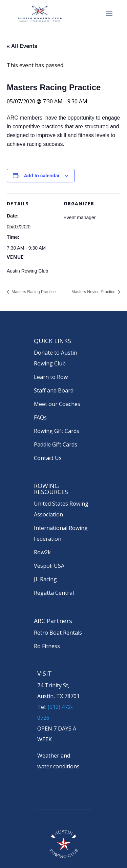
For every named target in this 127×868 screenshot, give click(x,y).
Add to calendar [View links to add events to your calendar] (42, 176)
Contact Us (48, 458)
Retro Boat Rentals (58, 633)
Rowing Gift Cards (57, 431)
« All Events (22, 46)
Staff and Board (54, 390)
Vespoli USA (49, 566)
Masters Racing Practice (33, 292)
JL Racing (45, 579)
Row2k (42, 552)
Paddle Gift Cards (56, 444)
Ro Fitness (47, 646)
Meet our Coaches (57, 404)
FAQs (40, 417)
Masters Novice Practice (94, 292)
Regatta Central (54, 593)
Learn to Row (51, 377)
